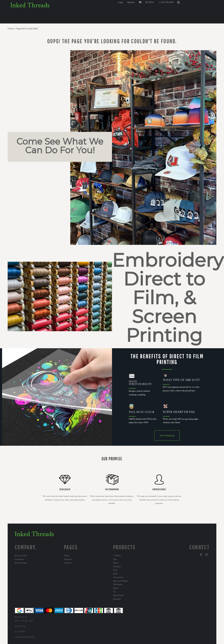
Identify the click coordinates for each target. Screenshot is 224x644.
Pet (114, 592)
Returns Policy (21, 556)
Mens (116, 563)
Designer (68, 559)
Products (68, 563)
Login (121, 2)
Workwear (118, 584)
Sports (116, 588)
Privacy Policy (21, 563)
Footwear (117, 599)
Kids (115, 570)
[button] (151, 2)
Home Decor (119, 595)
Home (11, 29)
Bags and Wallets (121, 581)
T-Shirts (117, 556)
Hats (115, 559)
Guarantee (19, 559)
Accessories (118, 577)
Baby (115, 574)
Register (131, 2)
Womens (117, 567)
